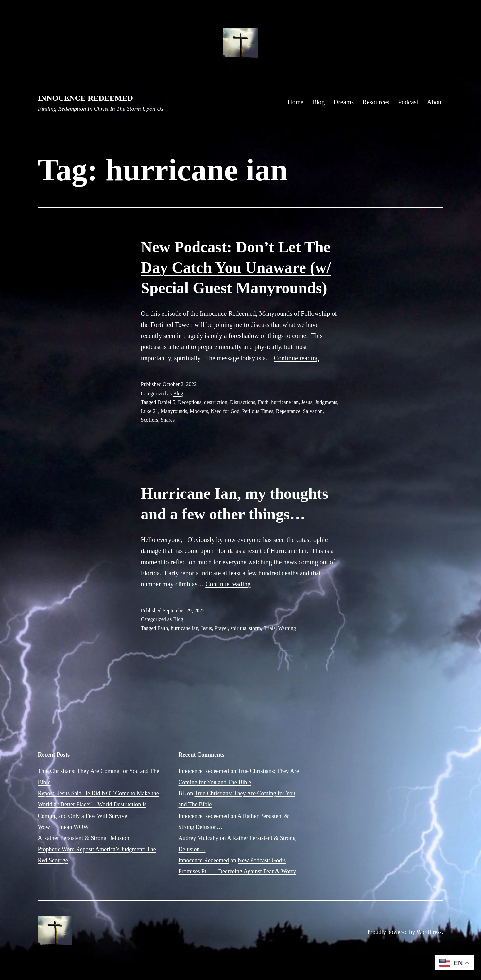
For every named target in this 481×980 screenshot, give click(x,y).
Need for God (225, 411)
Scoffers (150, 420)
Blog (318, 102)
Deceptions (190, 402)
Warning (287, 628)
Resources (376, 102)
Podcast (408, 102)
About (435, 102)
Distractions (242, 402)
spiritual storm (246, 628)
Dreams (344, 102)
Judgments (326, 402)
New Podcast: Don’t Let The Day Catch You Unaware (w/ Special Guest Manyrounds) (236, 267)
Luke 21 (150, 411)
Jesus (307, 402)
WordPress (429, 932)
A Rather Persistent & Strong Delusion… (86, 838)
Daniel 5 (166, 402)
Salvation (313, 411)
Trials (270, 628)
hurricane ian (285, 402)
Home (295, 102)
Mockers (199, 411)
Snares (168, 420)
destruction (216, 402)
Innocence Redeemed (86, 98)
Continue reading (296, 358)
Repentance (288, 411)
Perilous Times (258, 411)
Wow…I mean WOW (63, 827)
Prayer (221, 628)
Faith (263, 402)
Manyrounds (174, 411)
